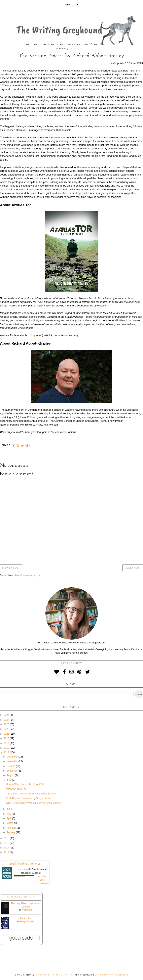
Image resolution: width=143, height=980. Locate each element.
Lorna (18, 869)
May (9, 814)
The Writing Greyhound (54, 975)
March (10, 823)
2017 (7, 752)
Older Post (133, 568)
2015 (7, 843)
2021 (7, 734)
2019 (7, 743)
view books (43, 884)
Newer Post (11, 568)
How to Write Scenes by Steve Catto (26, 784)
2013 (7, 852)
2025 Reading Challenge (25, 863)
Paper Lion (26, 918)
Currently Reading (21, 897)
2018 (7, 748)
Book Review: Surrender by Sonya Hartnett (29, 798)
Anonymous (27, 910)
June (10, 809)
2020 (7, 738)
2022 (7, 729)
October (11, 766)
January (11, 832)
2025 (7, 715)
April (9, 818)
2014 (7, 848)
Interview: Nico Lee (16, 789)
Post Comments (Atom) (27, 575)
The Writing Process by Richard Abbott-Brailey (31, 794)
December (13, 757)
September (13, 771)
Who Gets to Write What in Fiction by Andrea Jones (33, 803)
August (11, 775)
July (9, 780)
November (13, 761)
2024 (7, 720)
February (12, 828)
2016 (7, 838)
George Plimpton (27, 921)
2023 (7, 724)
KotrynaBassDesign (113, 975)
